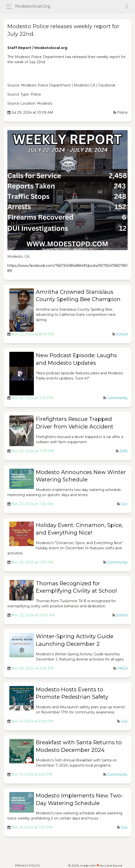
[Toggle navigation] (127, 6)
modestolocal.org (33, 6)
